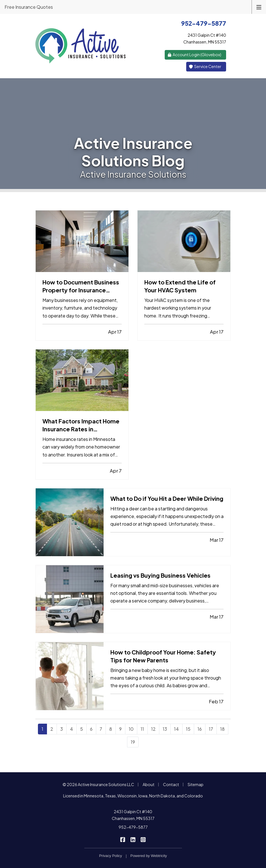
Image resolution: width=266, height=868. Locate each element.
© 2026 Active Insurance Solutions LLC (98, 784)
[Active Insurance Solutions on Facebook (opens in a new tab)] (123, 839)
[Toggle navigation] (259, 7)
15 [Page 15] (188, 729)
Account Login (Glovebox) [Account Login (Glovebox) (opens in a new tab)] (194, 55)
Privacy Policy (111, 856)
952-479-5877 (133, 827)
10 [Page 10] (131, 729)
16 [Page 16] (200, 729)
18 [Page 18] (222, 729)
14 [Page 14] (176, 729)
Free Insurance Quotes (29, 7)
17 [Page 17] (211, 729)
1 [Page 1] (42, 729)
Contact (171, 784)
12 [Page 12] (153, 729)
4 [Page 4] (71, 729)
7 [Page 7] (101, 729)
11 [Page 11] (142, 729)
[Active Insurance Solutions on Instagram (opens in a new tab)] (143, 839)
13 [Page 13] (165, 729)
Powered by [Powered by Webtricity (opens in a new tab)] (149, 856)
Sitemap (196, 784)
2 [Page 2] (52, 729)
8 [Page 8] (111, 729)
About (149, 784)
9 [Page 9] (120, 729)
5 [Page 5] (81, 729)
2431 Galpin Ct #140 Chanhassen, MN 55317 (133, 815)
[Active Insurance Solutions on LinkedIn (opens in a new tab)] (133, 839)
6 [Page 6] (91, 729)
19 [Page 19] (133, 742)
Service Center (205, 66)
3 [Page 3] (62, 729)
